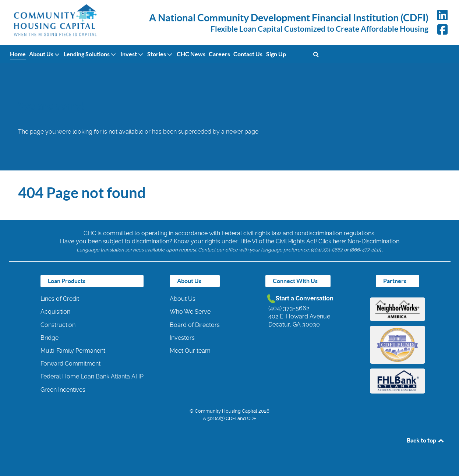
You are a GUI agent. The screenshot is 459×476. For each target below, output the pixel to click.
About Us (183, 299)
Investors (182, 338)
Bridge (50, 338)
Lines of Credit (60, 299)
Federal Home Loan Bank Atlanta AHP (92, 376)
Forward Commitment (70, 364)
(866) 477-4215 (365, 250)
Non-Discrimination (373, 241)
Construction (58, 325)
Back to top (426, 440)
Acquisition (55, 312)
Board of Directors (195, 325)
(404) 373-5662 (327, 250)
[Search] (316, 54)
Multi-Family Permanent (73, 351)
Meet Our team (190, 351)
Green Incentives (63, 390)
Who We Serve (190, 312)
